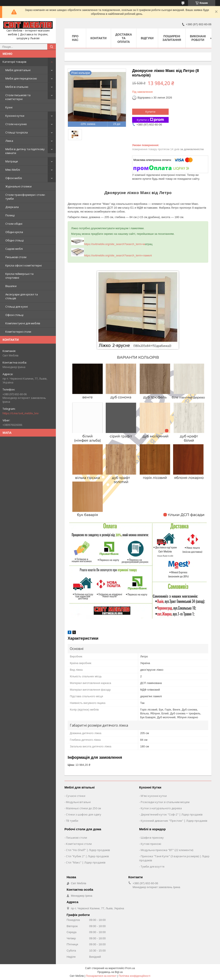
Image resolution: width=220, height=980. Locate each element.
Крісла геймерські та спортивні (19, 276)
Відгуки (147, 38)
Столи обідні (14, 224)
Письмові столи (16, 257)
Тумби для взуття (153, 866)
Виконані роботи (198, 38)
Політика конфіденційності (134, 976)
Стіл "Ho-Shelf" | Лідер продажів (88, 850)
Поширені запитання (172, 38)
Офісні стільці (14, 315)
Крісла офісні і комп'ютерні (24, 265)
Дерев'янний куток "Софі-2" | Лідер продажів (172, 814)
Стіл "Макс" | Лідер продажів (86, 862)
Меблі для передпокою (21, 78)
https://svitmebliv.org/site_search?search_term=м (108, 244)
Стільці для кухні (17, 307)
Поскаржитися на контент (101, 976)
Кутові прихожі (151, 844)
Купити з (150, 120)
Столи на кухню (16, 124)
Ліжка (9, 141)
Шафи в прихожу (152, 838)
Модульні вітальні (78, 802)
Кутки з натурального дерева (161, 808)
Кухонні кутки (15, 116)
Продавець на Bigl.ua (110, 972)
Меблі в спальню (17, 87)
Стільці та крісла (17, 132)
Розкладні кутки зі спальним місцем (165, 802)
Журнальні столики (18, 186)
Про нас (75, 38)
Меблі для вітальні (18, 70)
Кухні (9, 107)
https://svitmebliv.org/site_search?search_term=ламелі (112, 255)
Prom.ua (130, 968)
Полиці (10, 215)
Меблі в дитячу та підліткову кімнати (25, 151)
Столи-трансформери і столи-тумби (25, 197)
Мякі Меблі (13, 170)
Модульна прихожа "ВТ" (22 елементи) (167, 850)
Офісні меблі (14, 178)
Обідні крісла (14, 232)
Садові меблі (14, 249)
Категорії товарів (15, 62)
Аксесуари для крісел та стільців (22, 296)
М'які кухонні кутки (154, 796)
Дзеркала (12, 207)
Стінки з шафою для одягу (84, 814)
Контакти (99, 38)
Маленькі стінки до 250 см (83, 808)
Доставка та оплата (124, 38)
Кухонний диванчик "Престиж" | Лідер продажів (174, 821)
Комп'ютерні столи (18, 332)
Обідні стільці (15, 240)
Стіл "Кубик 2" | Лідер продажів (87, 856)
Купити (150, 112)
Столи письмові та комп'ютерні (18, 97)
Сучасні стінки (76, 796)
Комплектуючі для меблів (23, 323)
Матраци (12, 161)
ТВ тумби (72, 821)
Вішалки (11, 286)
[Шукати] (52, 47)
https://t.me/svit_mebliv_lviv (21, 413)
